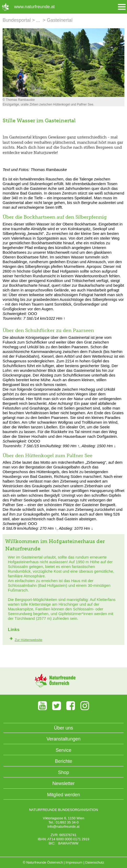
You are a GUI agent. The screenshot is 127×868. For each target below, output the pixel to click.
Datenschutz (95, 862)
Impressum (74, 862)
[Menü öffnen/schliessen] (122, 7)
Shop (63, 772)
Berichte (63, 761)
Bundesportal (17, 20)
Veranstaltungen (63, 739)
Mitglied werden (63, 795)
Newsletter (63, 783)
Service (63, 750)
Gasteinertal (60, 20)
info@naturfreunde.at (63, 826)
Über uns (63, 728)
